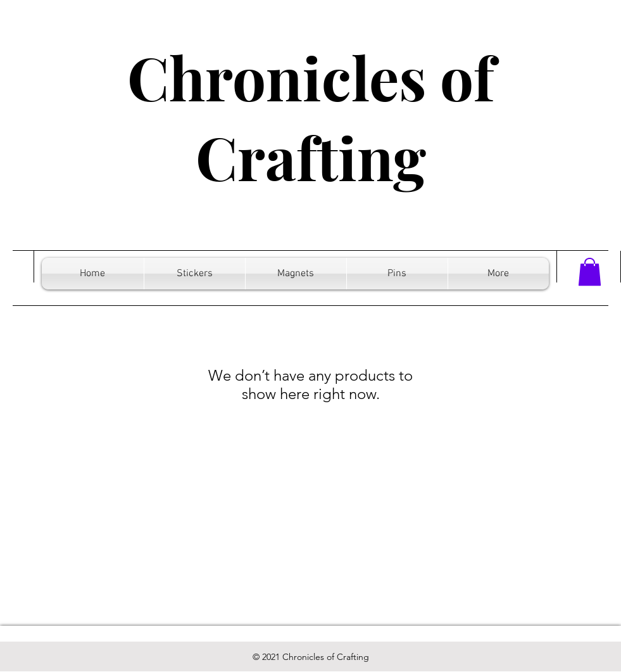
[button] (590, 272)
